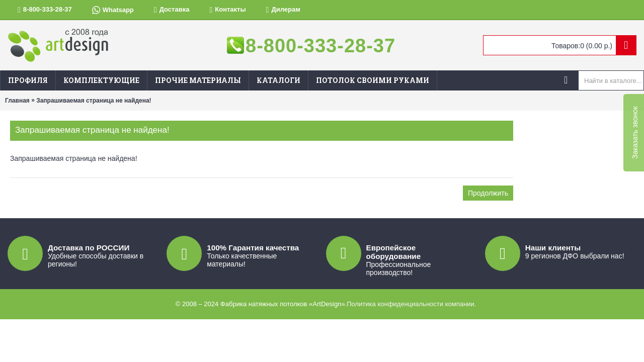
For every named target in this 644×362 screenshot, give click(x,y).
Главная (17, 101)
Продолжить (488, 193)
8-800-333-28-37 (320, 46)
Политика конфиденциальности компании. (411, 304)
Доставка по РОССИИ (89, 248)
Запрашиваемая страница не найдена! (94, 101)
